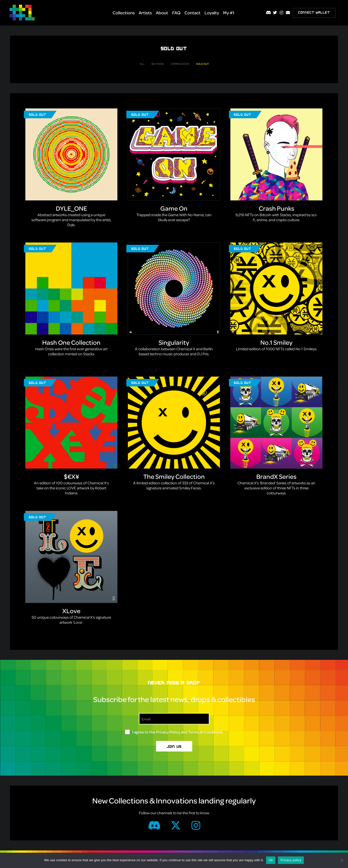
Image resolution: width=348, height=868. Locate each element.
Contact (192, 13)
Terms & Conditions (205, 732)
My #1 (229, 13)
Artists (145, 13)
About (162, 13)
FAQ (176, 13)
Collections (124, 13)
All (142, 64)
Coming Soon (180, 64)
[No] (342, 860)
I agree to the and (177, 732)
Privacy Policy (168, 732)
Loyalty (212, 13)
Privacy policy (291, 860)
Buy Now (158, 64)
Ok (271, 860)
